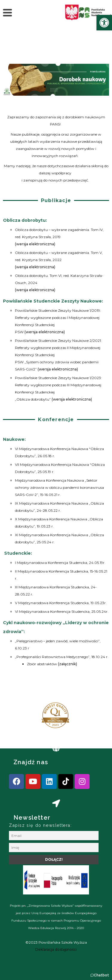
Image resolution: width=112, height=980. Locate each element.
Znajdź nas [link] (31, 762)
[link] (104, 23)
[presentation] (24, 718)
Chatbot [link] (101, 975)
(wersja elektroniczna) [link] (35, 244)
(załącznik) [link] (67, 664)
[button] (100, 975)
